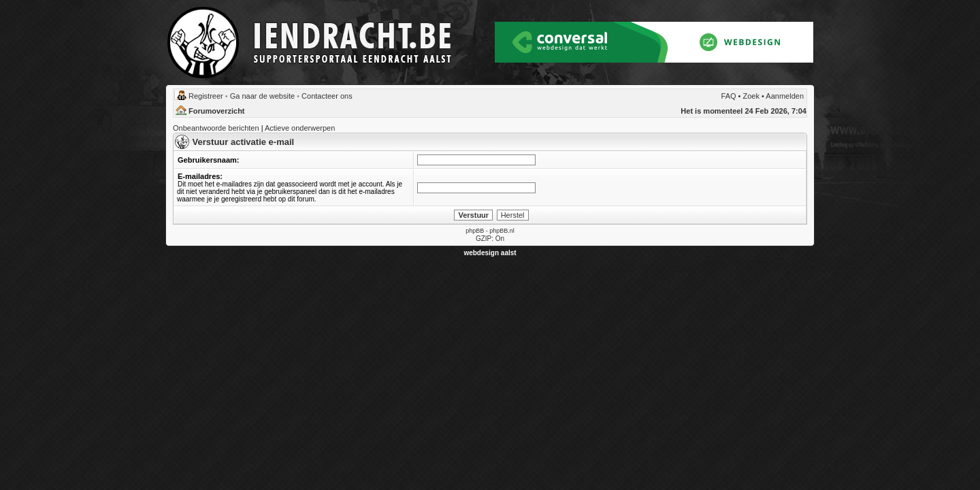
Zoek (751, 96)
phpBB (475, 231)
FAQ (729, 96)
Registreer (206, 96)
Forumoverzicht (217, 111)
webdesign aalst (490, 253)
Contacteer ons (327, 96)
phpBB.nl (502, 231)
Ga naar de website (262, 96)
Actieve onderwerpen (300, 128)
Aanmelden (785, 96)
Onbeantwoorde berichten (216, 128)
